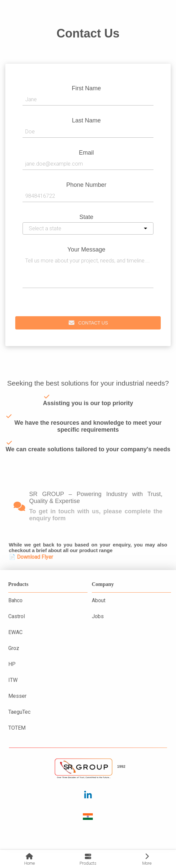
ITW (13, 680)
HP (12, 664)
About (99, 600)
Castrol (17, 616)
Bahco (15, 600)
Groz (14, 648)
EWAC (15, 632)
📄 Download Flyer (31, 557)
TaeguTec (19, 712)
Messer (17, 696)
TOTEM (17, 728)
